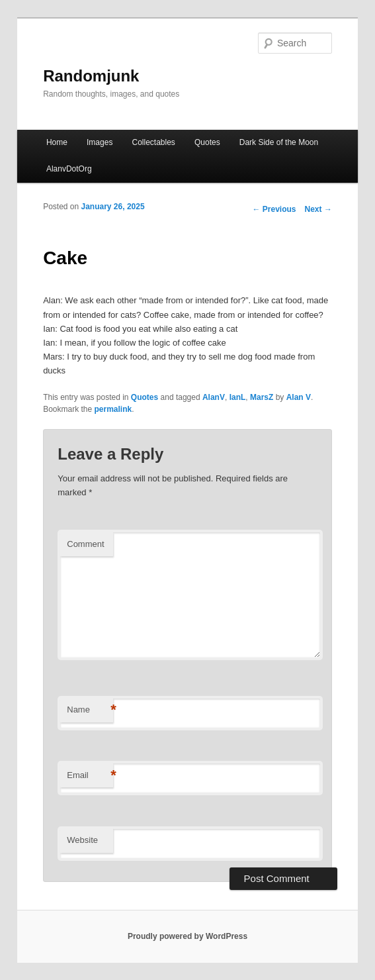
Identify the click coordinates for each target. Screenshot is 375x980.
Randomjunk (91, 76)
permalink (113, 409)
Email (90, 776)
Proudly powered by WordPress (187, 936)
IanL (238, 397)
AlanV (214, 397)
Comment (85, 544)
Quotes (207, 142)
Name (90, 710)
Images (100, 142)
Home (57, 142)
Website (82, 840)
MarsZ (262, 397)
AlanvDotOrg (69, 169)
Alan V (299, 397)
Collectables (153, 142)
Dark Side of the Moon (279, 142)
